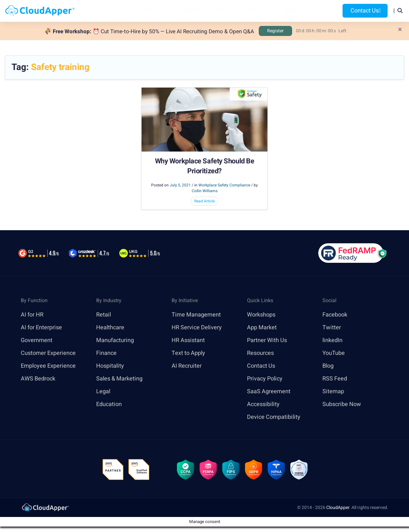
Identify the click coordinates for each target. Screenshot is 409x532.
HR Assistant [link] (188, 340)
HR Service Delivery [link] (197, 328)
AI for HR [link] (32, 315)
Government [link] (37, 340)
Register (275, 31)
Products (155, 11)
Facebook (335, 315)
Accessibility (263, 404)
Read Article (204, 201)
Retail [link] (104, 315)
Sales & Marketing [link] (119, 379)
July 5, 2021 (180, 185)
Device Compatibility (274, 417)
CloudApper (338, 508)
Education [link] (109, 404)
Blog (290, 11)
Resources (262, 11)
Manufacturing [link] (115, 340)
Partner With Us (267, 340)
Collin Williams (205, 191)
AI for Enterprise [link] (41, 328)
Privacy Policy (265, 379)
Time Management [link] (196, 315)
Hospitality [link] (110, 366)
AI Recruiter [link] (187, 366)
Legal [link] (103, 391)
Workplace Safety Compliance (224, 185)
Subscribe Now (342, 404)
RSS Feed (335, 379)
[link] (45, 507)
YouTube (334, 353)
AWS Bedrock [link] (38, 379)
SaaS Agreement (269, 391)
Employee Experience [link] (48, 366)
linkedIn (332, 340)
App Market (262, 328)
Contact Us (365, 11)
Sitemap (333, 391)
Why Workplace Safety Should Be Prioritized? (205, 166)
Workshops (261, 315)
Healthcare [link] (110, 328)
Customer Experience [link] (48, 353)
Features (227, 11)
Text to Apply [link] (188, 353)
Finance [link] (106, 353)
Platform (191, 11)
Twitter (332, 328)
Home (127, 11)
